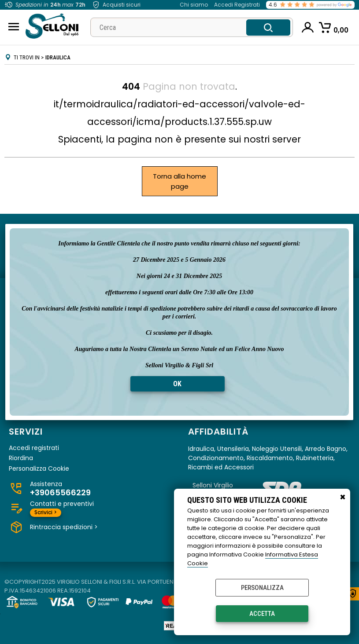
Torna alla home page (179, 181)
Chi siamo (194, 5)
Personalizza (262, 588)
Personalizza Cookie (39, 469)
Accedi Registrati (237, 5)
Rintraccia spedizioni (64, 527)
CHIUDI (343, 498)
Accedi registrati (34, 448)
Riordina (21, 458)
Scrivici (46, 512)
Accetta (262, 614)
